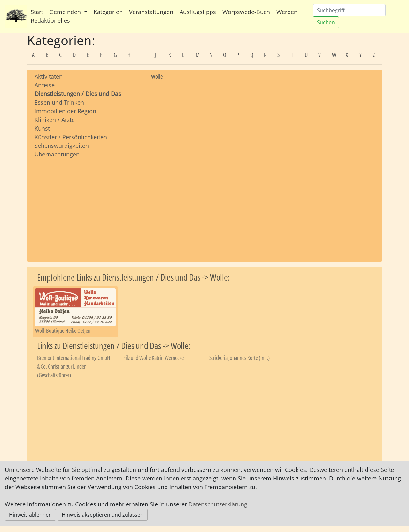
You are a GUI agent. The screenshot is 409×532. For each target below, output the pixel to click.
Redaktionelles (50, 20)
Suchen (326, 22)
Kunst (42, 128)
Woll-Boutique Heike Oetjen (63, 330)
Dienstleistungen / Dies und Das (78, 94)
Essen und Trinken (59, 102)
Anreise (45, 85)
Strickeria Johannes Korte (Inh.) (239, 358)
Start (37, 12)
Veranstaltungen (151, 12)
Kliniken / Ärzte (55, 120)
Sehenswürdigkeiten (62, 146)
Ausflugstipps (198, 12)
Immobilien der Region (65, 111)
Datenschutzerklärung (218, 504)
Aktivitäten (49, 76)
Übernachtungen (57, 154)
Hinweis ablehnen (30, 515)
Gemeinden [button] (66, 12)
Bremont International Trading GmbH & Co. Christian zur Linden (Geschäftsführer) (74, 366)
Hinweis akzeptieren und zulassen (103, 515)
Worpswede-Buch (246, 12)
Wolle (157, 76)
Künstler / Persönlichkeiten (71, 137)
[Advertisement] (88, 204)
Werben (287, 12)
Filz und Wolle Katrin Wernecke (154, 358)
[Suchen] (349, 10)
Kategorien (108, 12)
